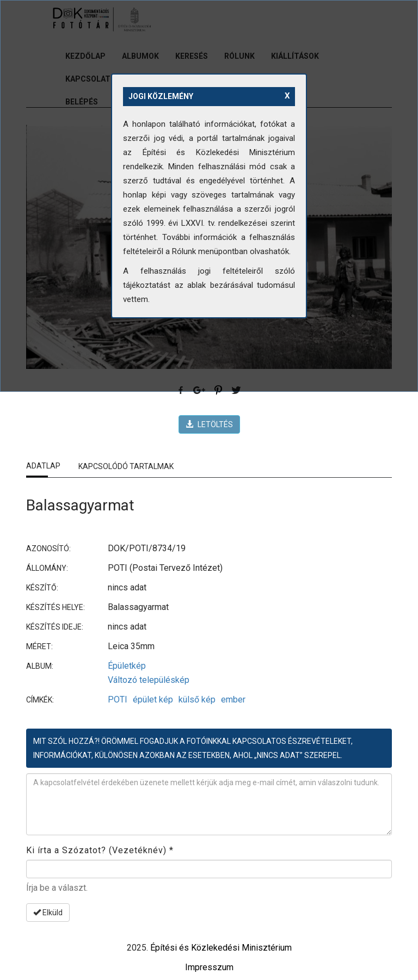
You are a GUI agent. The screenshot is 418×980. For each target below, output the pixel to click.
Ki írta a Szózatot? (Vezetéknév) (100, 850)
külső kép (197, 699)
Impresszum (209, 967)
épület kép (153, 699)
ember (233, 699)
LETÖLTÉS (209, 424)
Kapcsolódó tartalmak (126, 466)
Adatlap (43, 466)
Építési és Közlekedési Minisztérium (221, 948)
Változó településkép (149, 680)
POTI (118, 699)
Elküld (48, 913)
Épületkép (127, 666)
